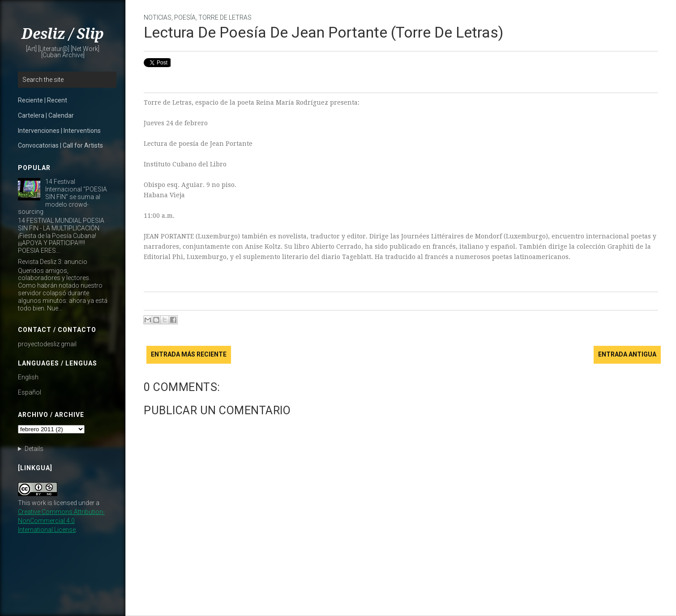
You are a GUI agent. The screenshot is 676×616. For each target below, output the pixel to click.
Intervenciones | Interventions (59, 131)
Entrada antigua (627, 354)
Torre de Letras (225, 17)
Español (30, 392)
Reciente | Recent (43, 100)
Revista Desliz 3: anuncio (53, 262)
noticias (158, 17)
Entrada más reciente (189, 354)
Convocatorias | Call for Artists (60, 145)
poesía (185, 17)
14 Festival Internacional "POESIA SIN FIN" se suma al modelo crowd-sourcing (62, 197)
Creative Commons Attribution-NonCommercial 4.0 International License (61, 521)
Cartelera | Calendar (46, 115)
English (28, 377)
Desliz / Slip (63, 34)
